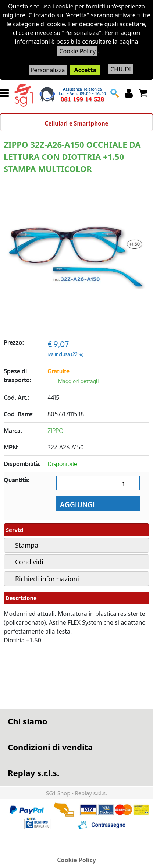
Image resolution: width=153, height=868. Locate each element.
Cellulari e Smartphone (76, 123)
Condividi (29, 562)
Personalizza (48, 70)
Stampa (27, 545)
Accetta (85, 70)
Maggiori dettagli (79, 381)
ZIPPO (56, 431)
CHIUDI (121, 69)
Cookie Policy (77, 51)
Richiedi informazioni (47, 579)
